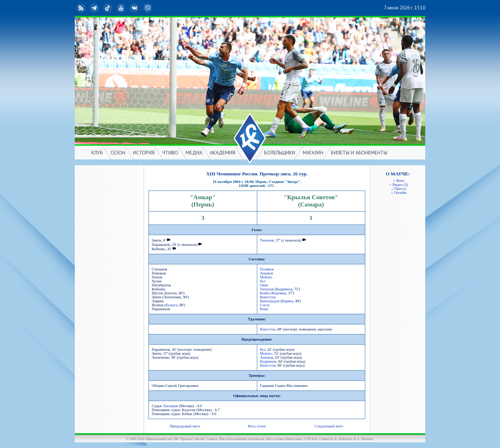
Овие (264, 285)
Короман (279, 293)
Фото (400, 181)
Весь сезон (257, 426)
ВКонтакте (135, 8)
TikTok (108, 8)
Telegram (95, 8)
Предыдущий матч (185, 426)
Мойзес (266, 277)
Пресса (400, 189)
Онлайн (400, 193)
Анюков (267, 273)
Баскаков (171, 406)
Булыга (172, 305)
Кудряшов (284, 289)
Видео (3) (400, 185)
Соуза (265, 305)
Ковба (265, 293)
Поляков (267, 269)
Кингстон (268, 297)
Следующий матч (329, 426)
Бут (263, 281)
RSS (82, 8)
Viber (148, 8)
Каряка (288, 301)
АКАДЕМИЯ (223, 153)
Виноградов (270, 301)
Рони (264, 309)
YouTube (122, 8)
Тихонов (267, 240)
